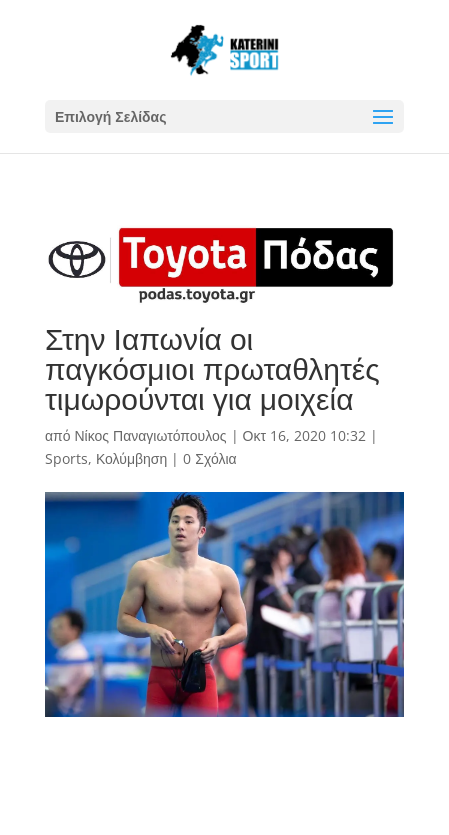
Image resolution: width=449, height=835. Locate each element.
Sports (66, 458)
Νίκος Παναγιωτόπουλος (150, 435)
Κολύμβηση (131, 458)
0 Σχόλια (209, 458)
